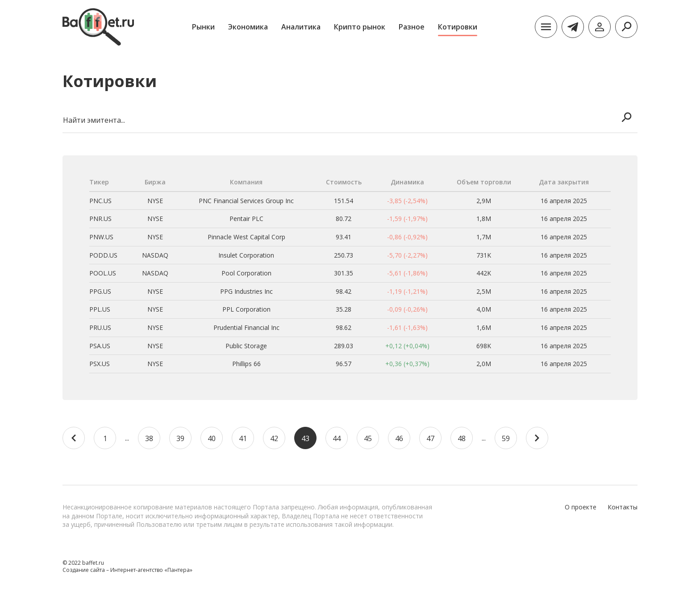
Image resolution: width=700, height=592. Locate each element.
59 (506, 438)
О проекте (581, 507)
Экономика (248, 27)
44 (337, 438)
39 (180, 438)
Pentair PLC (246, 219)
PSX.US (100, 364)
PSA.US (100, 346)
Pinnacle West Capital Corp (246, 237)
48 (462, 438)
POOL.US (103, 273)
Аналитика (301, 27)
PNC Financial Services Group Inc (246, 201)
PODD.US (103, 255)
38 (149, 438)
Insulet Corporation (246, 255)
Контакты (623, 507)
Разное (412, 27)
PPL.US (100, 309)
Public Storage (246, 346)
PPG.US (100, 291)
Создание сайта (84, 570)
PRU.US (100, 327)
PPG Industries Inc (246, 291)
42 (274, 438)
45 (368, 438)
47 (430, 438)
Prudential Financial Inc (246, 327)
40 (212, 438)
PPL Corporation (246, 309)
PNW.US (101, 237)
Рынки (203, 27)
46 (399, 438)
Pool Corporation (246, 273)
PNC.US (100, 201)
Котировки (458, 27)
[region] (350, 278)
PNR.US (100, 219)
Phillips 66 (246, 364)
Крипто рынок (360, 27)
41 (243, 438)
